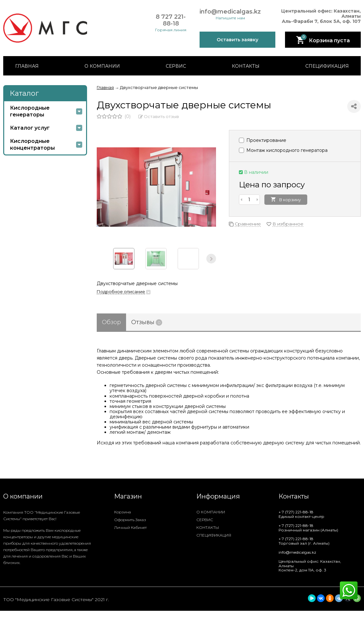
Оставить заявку (237, 40)
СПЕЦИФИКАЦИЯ (327, 66)
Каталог (24, 93)
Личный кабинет (130, 527)
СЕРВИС (176, 66)
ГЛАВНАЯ (27, 66)
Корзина (123, 512)
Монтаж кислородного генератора (283, 150)
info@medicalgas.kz (230, 12)
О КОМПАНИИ (102, 66)
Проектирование (263, 140)
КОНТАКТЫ (246, 66)
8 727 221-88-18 (171, 20)
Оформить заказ (130, 520)
